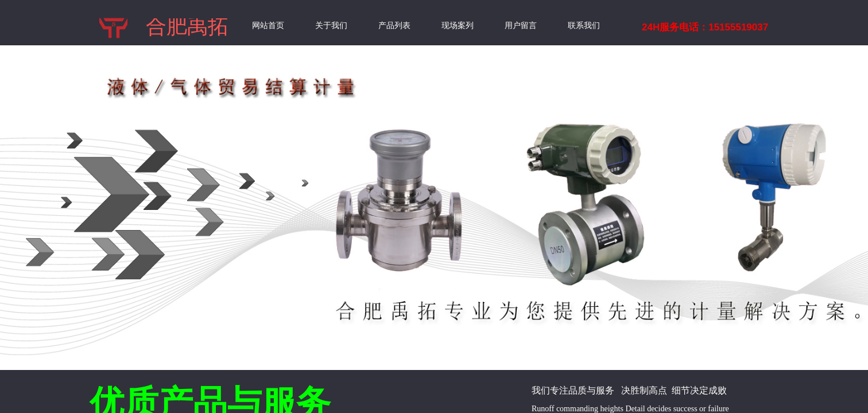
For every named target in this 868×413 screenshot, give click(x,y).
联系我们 (584, 26)
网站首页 (268, 26)
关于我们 (331, 26)
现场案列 (458, 26)
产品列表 (394, 26)
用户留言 (521, 26)
